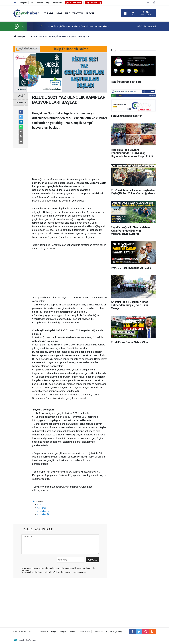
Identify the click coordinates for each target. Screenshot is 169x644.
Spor (59, 13)
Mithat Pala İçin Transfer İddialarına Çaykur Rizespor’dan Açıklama (78, 26)
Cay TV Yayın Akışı (114, 632)
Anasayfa (44, 632)
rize (39, 505)
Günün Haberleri (37, 3)
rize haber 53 (43, 514)
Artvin (90, 13)
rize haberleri (43, 511)
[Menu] (125, 14)
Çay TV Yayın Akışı (94, 3)
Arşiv (48, 3)
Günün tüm (147, 26)
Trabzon (78, 13)
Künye (54, 632)
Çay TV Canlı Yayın (74, 3)
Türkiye (49, 13)
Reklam (72, 632)
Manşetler (23, 3)
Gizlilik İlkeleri (84, 632)
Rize (67, 13)
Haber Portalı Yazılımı (27, 640)
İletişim (63, 632)
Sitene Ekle (57, 3)
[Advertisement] (70, 155)
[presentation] (23, 26)
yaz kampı (42, 508)
